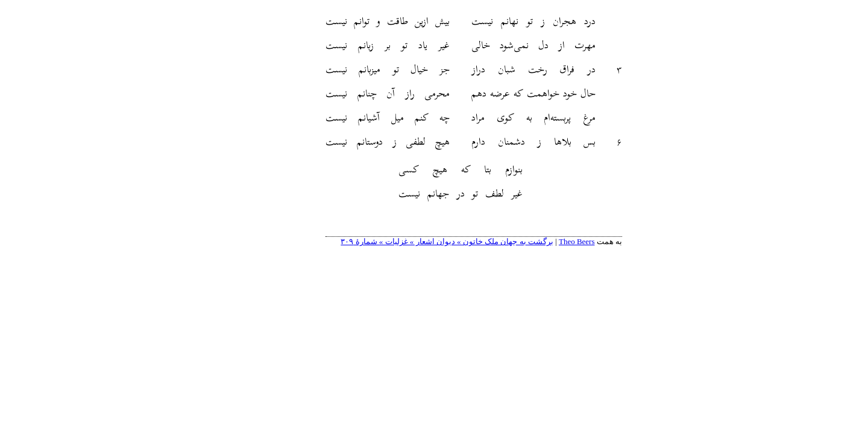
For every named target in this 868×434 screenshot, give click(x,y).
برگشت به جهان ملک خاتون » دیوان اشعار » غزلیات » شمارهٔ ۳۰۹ (407, 241)
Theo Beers (537, 241)
